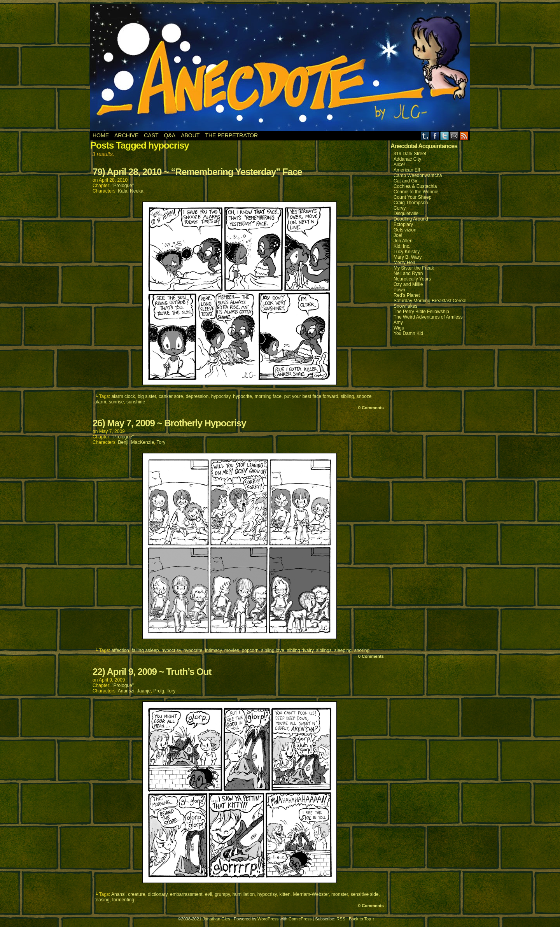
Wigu (399, 328)
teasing (102, 900)
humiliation (244, 894)
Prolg (159, 691)
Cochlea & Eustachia (415, 186)
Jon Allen (403, 241)
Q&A (170, 135)
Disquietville (406, 214)
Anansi (118, 894)
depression (197, 396)
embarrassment (186, 894)
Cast (151, 135)
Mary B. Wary (408, 257)
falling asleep (145, 650)
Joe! (398, 235)
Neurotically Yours (412, 279)
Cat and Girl (406, 181)
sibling (347, 396)
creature (136, 894)
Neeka (137, 191)
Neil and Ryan (408, 273)
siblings (324, 650)
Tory (161, 442)
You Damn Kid (408, 333)
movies (232, 650)
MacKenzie (143, 442)
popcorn (250, 650)
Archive (126, 135)
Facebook (435, 136)
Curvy (400, 208)
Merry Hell (404, 263)
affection (120, 650)
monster (340, 894)
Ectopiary (403, 224)
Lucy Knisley (407, 252)
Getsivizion (405, 230)
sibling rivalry (300, 650)
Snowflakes (405, 306)
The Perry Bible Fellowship (421, 312)
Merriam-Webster (311, 894)
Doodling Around (411, 219)
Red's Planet (407, 295)
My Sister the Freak (414, 268)
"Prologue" (123, 186)
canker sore (171, 396)
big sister (147, 396)
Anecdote (280, 67)
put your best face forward (311, 396)
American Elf (407, 170)
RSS (464, 136)
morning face (268, 396)
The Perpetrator (231, 135)
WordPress (268, 919)
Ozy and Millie (408, 284)
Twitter (445, 136)
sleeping (343, 650)
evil (208, 894)
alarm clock (123, 396)
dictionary (157, 894)
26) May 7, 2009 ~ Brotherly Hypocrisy (169, 423)
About (190, 135)
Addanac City (407, 159)
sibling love (273, 650)
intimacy (213, 650)
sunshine (136, 402)
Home (101, 135)
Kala (122, 191)
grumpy (222, 894)
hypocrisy (221, 396)
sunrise (116, 402)
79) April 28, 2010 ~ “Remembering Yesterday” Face (197, 172)
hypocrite (242, 396)
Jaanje (144, 691)
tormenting (123, 900)
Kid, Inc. (402, 246)
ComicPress (300, 919)
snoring (362, 650)
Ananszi (126, 691)
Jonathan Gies (216, 919)
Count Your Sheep (412, 197)
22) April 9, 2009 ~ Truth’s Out (152, 672)
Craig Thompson (411, 203)
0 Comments (371, 408)
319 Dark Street (410, 154)
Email (454, 136)
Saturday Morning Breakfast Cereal (430, 301)
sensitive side (364, 894)
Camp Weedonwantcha (418, 175)
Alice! (399, 165)
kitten (285, 894)
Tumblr (425, 136)
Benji (123, 442)
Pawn (399, 290)
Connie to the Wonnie (416, 192)
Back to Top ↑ (362, 919)
